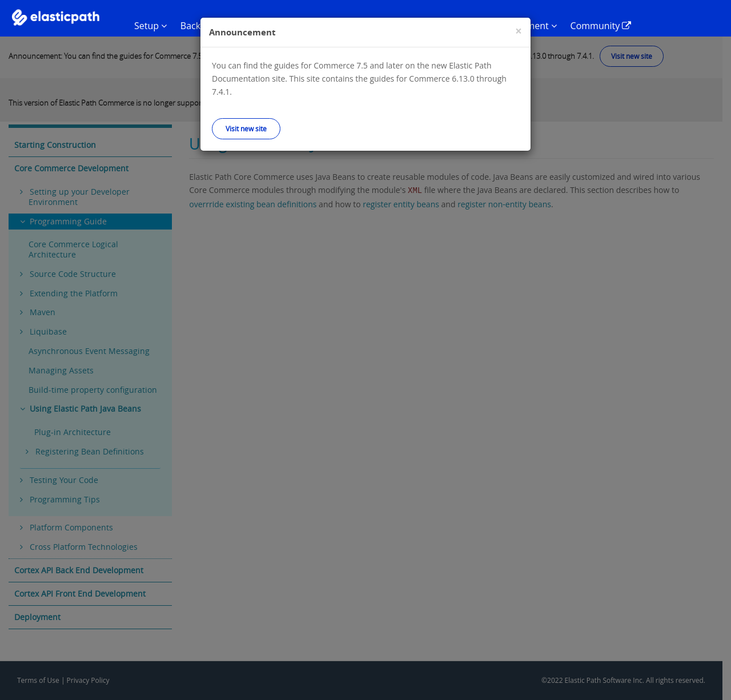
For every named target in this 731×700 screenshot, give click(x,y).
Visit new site (246, 128)
